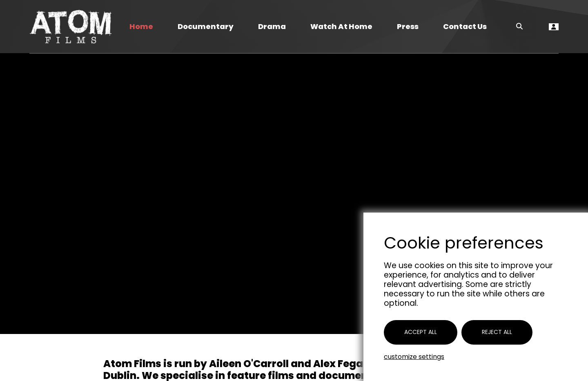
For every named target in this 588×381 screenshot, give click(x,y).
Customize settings (414, 357)
